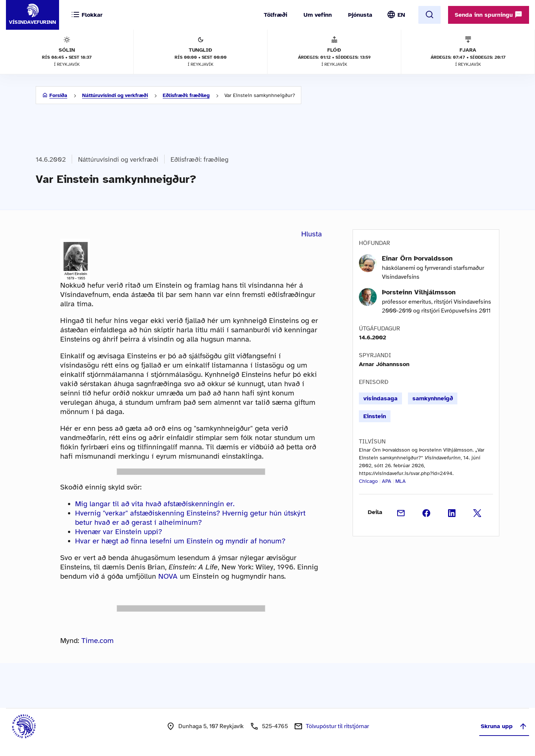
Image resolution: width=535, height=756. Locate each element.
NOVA (168, 576)
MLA (401, 481)
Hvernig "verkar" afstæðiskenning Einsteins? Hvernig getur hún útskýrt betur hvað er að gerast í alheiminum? (190, 518)
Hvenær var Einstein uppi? (119, 532)
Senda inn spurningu (489, 14)
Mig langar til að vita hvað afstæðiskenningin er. (155, 504)
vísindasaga (380, 398)
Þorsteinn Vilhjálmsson (419, 292)
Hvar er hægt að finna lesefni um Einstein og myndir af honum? (180, 541)
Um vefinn (318, 15)
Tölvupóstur (337, 726)
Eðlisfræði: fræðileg (186, 95)
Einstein (375, 416)
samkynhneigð (433, 398)
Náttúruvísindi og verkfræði (115, 95)
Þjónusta (360, 15)
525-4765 (275, 726)
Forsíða (58, 95)
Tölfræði (275, 15)
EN (401, 15)
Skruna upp (504, 726)
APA (387, 481)
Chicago (368, 481)
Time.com (98, 641)
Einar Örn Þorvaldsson (417, 258)
